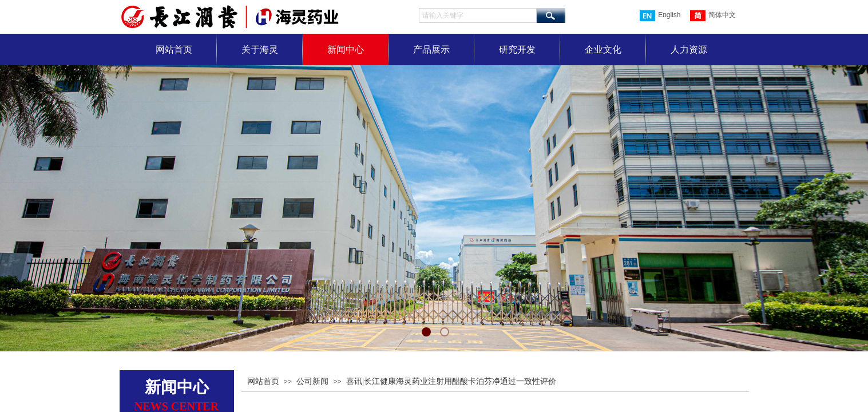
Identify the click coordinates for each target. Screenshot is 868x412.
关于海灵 (260, 49)
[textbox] (478, 15)
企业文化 (603, 49)
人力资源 (689, 49)
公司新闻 (312, 381)
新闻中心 (346, 49)
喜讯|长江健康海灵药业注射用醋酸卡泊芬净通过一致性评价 (451, 381)
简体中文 (713, 16)
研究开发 (517, 49)
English (660, 16)
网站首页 (174, 49)
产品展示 (431, 49)
